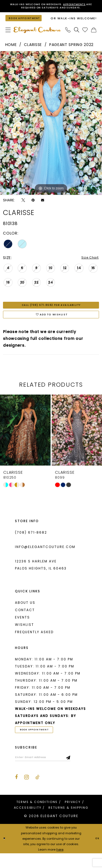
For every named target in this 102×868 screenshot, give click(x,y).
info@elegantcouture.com (45, 558)
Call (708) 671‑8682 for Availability (51, 313)
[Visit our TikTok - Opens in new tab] (37, 792)
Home (11, 51)
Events (22, 629)
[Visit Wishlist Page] (85, 36)
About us (25, 614)
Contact (25, 621)
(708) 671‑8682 (31, 544)
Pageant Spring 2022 (71, 51)
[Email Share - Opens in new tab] (43, 207)
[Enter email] (51, 771)
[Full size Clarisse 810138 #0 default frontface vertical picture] (51, 129)
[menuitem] (8, 36)
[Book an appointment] (27, 22)
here (60, 864)
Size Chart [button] (88, 264)
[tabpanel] (51, 129)
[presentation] (25, 441)
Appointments (84, 5)
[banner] (37, 36)
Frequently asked (34, 643)
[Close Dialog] (5, 853)
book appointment (40, 742)
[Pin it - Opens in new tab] (33, 207)
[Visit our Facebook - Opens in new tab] (16, 792)
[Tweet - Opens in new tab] (23, 207)
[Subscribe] (84, 771)
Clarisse (33, 51)
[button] (8, 36)
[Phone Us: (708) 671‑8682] (68, 36)
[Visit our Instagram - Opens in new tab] (27, 792)
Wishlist (24, 636)
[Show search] (77, 36)
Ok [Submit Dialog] (96, 853)
